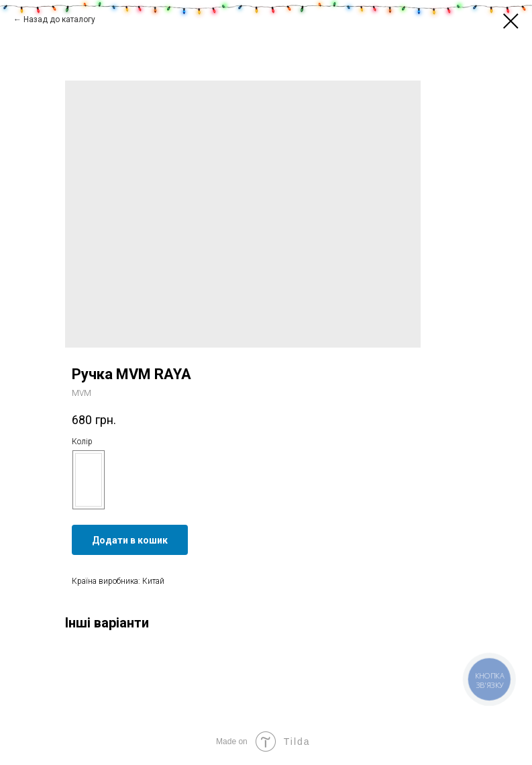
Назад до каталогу (59, 19)
